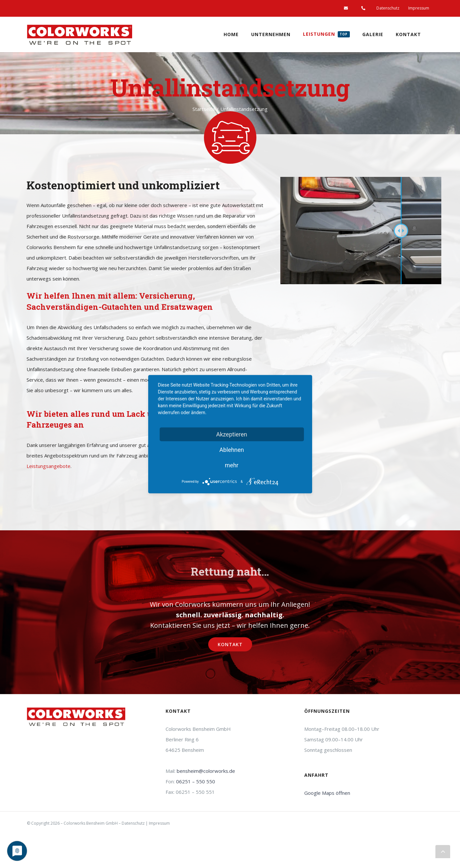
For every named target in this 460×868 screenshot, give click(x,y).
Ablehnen (232, 449)
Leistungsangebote (49, 466)
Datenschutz (133, 823)
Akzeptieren (232, 434)
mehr (232, 465)
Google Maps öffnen (327, 793)
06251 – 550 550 (196, 781)
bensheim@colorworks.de (206, 771)
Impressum (159, 823)
